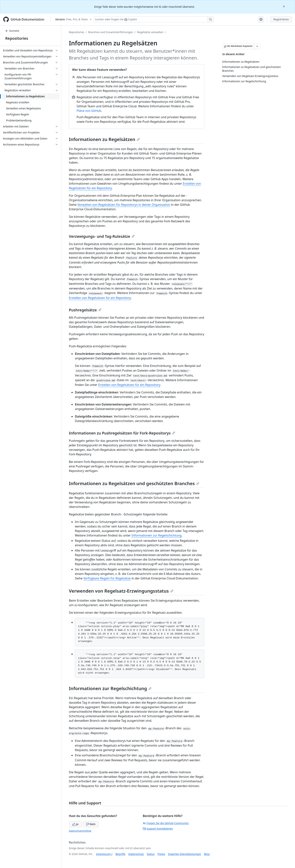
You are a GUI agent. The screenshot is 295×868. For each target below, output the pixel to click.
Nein (91, 824)
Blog (207, 854)
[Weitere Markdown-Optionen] (257, 46)
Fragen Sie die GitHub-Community (166, 823)
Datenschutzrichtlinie (80, 831)
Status (151, 854)
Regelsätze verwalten (150, 32)
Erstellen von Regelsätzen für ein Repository (100, 298)
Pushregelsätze (85, 310)
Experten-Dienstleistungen (184, 854)
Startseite (12, 31)
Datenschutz (136, 854)
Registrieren (281, 19)
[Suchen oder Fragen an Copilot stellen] (153, 19)
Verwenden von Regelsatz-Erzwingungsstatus (121, 591)
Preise (161, 854)
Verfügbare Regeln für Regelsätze (107, 578)
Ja (75, 824)
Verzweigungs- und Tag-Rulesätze (102, 236)
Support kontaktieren (158, 829)
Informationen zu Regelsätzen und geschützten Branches (134, 483)
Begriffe (121, 854)
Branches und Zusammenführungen (111, 32)
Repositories (17, 38)
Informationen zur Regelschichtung (157, 535)
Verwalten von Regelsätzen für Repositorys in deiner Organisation (124, 205)
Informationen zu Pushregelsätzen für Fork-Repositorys (122, 433)
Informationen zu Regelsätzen (104, 139)
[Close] (284, 6)
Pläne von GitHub (89, 111)
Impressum (103, 854)
